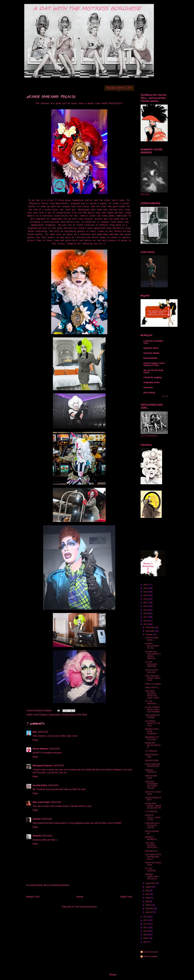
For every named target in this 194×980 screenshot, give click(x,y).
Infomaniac (148, 387)
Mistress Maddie (150, 957)
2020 (146, 606)
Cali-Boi (37, 819)
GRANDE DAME (152, 760)
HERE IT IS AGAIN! (153, 684)
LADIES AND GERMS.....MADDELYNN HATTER (153, 806)
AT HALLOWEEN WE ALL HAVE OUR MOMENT (153, 709)
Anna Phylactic (41, 715)
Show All (165, 396)
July (147, 890)
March (149, 905)
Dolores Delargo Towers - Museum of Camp (155, 364)
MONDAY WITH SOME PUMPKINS (152, 731)
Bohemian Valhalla (151, 353)
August (149, 887)
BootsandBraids (150, 358)
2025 (146, 588)
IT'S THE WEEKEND (151, 869)
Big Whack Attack (151, 348)
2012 (146, 924)
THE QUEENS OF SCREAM (152, 716)
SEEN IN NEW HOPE (151, 777)
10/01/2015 (43, 732)
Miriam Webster (41, 749)
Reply (35, 740)
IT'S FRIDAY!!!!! (151, 812)
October (149, 634)
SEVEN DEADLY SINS (152, 756)
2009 (146, 935)
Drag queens (55, 715)
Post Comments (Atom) (86, 907)
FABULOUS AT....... (153, 687)
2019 (146, 610)
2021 (146, 603)
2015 (146, 624)
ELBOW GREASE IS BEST (153, 799)
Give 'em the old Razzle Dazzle (153, 371)
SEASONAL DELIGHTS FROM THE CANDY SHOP (152, 694)
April (148, 901)
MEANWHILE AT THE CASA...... (152, 738)
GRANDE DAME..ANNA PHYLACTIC (152, 876)
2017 (146, 617)
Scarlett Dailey (40, 785)
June (148, 894)
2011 (146, 927)
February (150, 908)
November (150, 631)
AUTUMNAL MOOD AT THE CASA (153, 723)
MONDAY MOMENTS (151, 771)
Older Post (126, 897)
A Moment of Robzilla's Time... (153, 342)
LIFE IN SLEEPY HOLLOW (152, 671)
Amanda (37, 836)
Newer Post (33, 897)
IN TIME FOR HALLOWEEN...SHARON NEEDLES (153, 655)
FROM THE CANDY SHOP (153, 793)
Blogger (113, 975)
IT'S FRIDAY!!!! (151, 751)
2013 (146, 920)
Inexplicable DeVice (152, 382)
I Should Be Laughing (152, 377)
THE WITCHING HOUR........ (152, 639)
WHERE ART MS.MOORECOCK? (153, 745)
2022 (146, 599)
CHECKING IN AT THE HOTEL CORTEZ (152, 825)
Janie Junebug (149, 392)
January (149, 912)
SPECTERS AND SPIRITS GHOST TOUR (153, 678)
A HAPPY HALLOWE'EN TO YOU (152, 646)
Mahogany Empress (43, 766)
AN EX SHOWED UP (152, 832)
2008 (146, 938)
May (148, 898)
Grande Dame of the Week (75, 715)
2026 (146, 585)
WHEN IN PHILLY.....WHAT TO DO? (153, 817)
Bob (35, 732)
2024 (146, 592)
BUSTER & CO (151, 851)
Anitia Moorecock (151, 952)
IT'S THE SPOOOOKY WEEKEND (151, 664)
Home (80, 897)
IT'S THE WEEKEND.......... (153, 702)
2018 (146, 613)
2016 (146, 621)
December (150, 627)
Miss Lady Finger (41, 802)
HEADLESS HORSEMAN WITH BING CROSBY (151, 785)
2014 (146, 917)
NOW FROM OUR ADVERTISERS (153, 765)
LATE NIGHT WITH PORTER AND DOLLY (153, 857)
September (151, 883)
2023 (146, 595)
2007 (146, 942)
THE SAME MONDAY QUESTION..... (152, 845)
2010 (146, 931)
